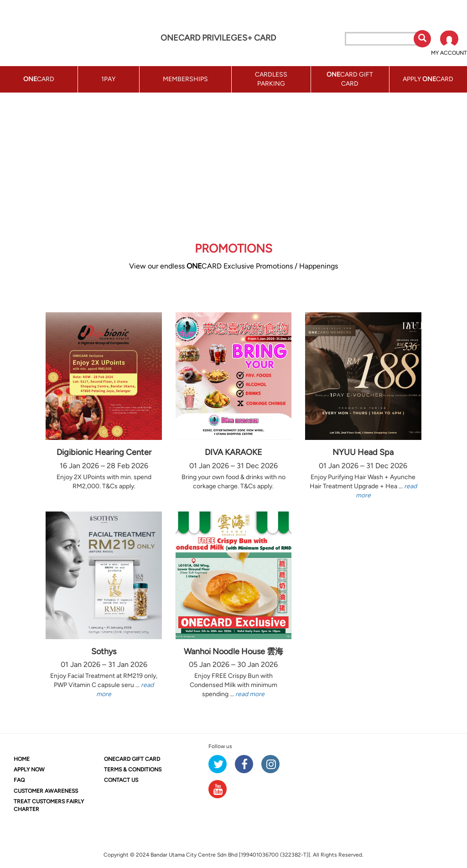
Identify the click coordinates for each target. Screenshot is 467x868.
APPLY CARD (428, 79)
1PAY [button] (108, 79)
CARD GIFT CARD (132, 759)
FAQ (19, 780)
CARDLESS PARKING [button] (271, 79)
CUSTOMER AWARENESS (46, 791)
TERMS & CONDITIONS (133, 770)
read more (250, 694)
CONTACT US (121, 780)
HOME (22, 759)
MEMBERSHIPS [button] (185, 79)
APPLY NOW (29, 770)
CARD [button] (39, 79)
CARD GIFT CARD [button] (350, 79)
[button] (449, 44)
